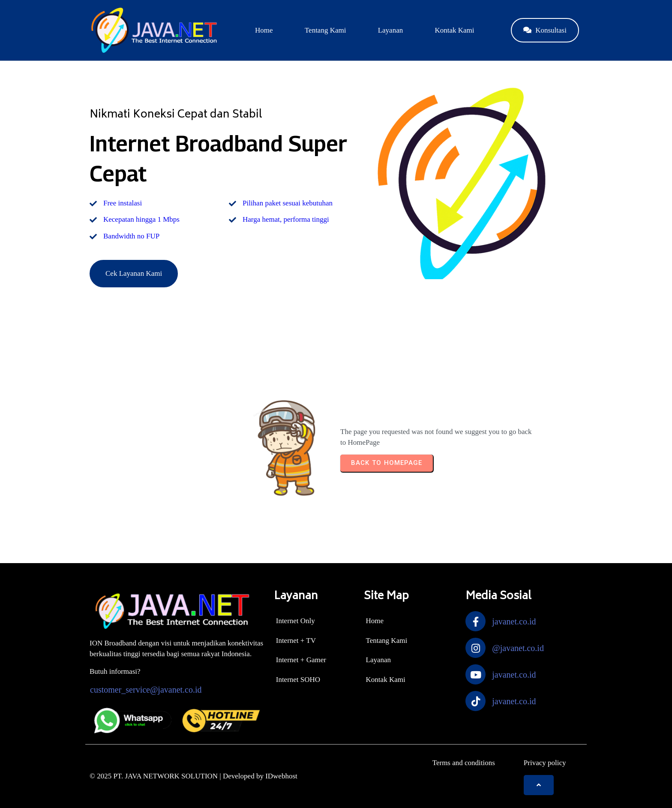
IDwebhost (281, 776)
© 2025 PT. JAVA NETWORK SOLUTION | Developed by (177, 776)
